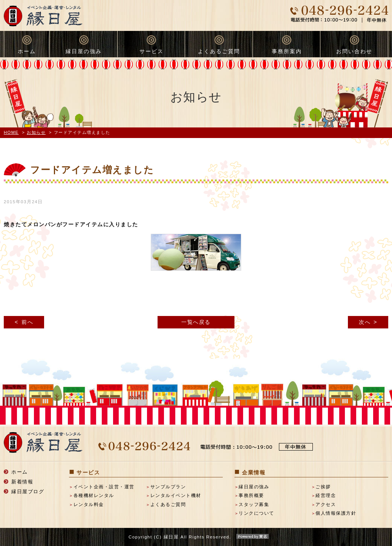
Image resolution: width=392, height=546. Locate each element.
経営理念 (326, 495)
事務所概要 (251, 495)
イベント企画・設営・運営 (104, 487)
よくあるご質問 (219, 51)
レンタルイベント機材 (176, 495)
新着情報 (22, 482)
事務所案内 (287, 51)
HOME (11, 132)
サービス (152, 51)
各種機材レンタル (94, 495)
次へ (365, 322)
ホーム (27, 51)
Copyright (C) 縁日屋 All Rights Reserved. (196, 537)
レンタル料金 (89, 505)
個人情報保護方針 (336, 513)
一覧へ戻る (196, 322)
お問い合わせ (354, 51)
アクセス (326, 505)
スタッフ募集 (254, 505)
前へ (27, 322)
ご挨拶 (323, 487)
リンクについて (256, 513)
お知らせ (36, 132)
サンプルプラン (168, 487)
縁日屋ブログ (28, 492)
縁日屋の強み (84, 51)
